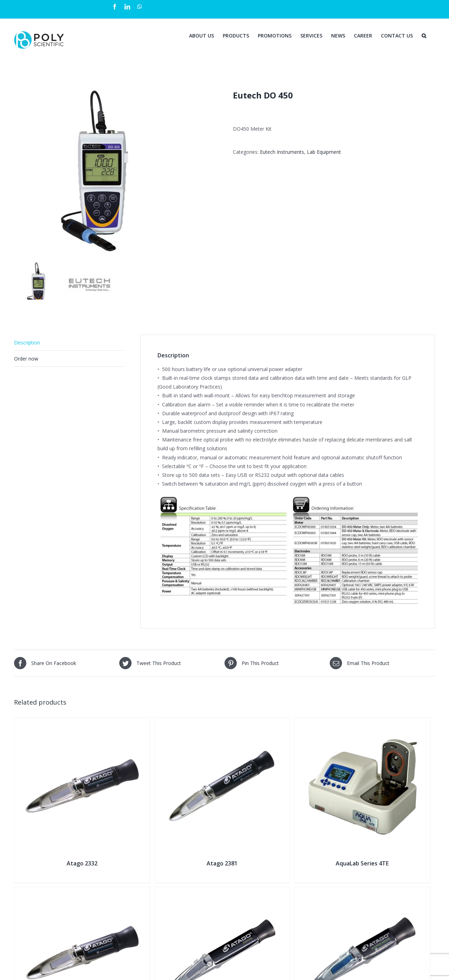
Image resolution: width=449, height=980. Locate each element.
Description (27, 342)
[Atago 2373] (222, 892)
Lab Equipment (324, 152)
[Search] (424, 35)
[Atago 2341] (82, 892)
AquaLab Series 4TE (362, 863)
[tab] (69, 343)
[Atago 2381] (222, 722)
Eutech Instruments (282, 152)
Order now (26, 359)
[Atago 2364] (362, 892)
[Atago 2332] (82, 722)
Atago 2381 (222, 863)
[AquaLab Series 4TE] (362, 722)
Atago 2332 (82, 863)
